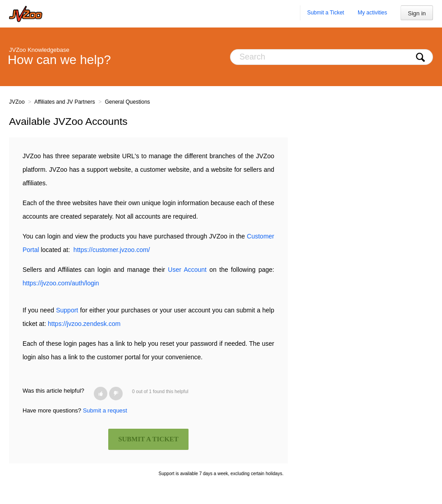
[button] (101, 394)
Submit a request (105, 410)
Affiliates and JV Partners (65, 102)
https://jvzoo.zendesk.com (84, 324)
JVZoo (17, 102)
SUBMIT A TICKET (148, 439)
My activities (372, 13)
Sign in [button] (417, 13)
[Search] (331, 57)
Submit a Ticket (326, 13)
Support (67, 310)
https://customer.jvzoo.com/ (112, 250)
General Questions (128, 102)
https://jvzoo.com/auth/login (61, 283)
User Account (187, 270)
